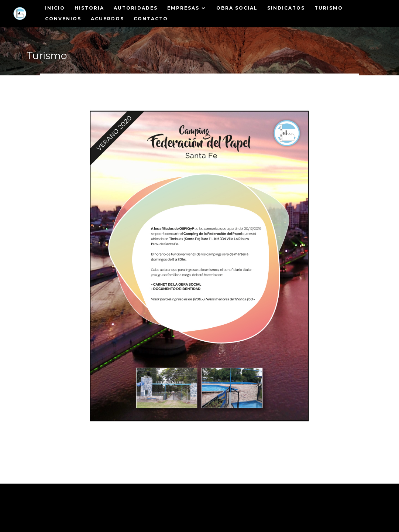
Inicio (55, 8)
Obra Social (237, 8)
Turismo (329, 8)
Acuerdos (107, 19)
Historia (89, 8)
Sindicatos (286, 8)
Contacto (151, 19)
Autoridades (136, 8)
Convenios (63, 19)
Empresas (183, 8)
